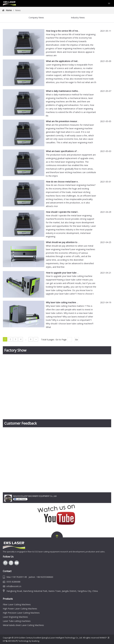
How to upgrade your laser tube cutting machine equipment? (75, 273)
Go (77, 340)
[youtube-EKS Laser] (57, 515)
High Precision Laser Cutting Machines (21, 613)
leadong (35, 641)
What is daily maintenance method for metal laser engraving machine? (80, 91)
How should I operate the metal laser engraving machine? (74, 212)
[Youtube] (17, 563)
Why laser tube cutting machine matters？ (66, 302)
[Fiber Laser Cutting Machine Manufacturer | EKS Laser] (14, 545)
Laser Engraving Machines (15, 617)
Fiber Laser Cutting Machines (17, 604)
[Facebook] (5, 563)
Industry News (78, 18)
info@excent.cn (14, 586)
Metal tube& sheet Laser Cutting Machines (23, 625)
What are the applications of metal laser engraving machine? (75, 61)
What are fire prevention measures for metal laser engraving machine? (80, 121)
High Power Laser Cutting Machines (20, 609)
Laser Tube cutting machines (17, 621)
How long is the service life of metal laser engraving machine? (75, 31)
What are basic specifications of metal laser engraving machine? (77, 151)
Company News (36, 18)
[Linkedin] (11, 563)
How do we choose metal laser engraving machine (70, 182)
